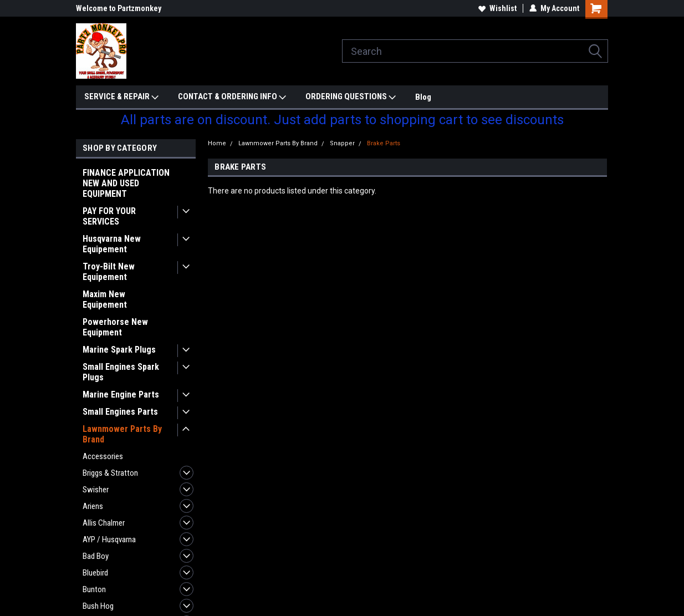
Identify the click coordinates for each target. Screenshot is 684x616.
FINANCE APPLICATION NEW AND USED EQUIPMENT (126, 183)
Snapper (342, 143)
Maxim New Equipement (105, 299)
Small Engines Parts (120, 412)
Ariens (93, 506)
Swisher (96, 490)
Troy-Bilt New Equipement (109, 272)
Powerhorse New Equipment (115, 327)
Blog (423, 97)
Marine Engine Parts (121, 394)
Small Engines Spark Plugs (121, 372)
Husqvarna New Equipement (112, 244)
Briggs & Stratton (110, 473)
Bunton (94, 589)
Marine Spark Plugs (119, 350)
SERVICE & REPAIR (121, 97)
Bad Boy (96, 556)
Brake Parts (384, 143)
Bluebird (95, 573)
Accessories (103, 456)
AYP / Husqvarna (109, 539)
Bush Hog (98, 606)
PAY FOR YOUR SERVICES (109, 216)
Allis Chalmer (104, 523)
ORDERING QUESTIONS (351, 97)
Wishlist (497, 8)
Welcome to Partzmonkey (119, 8)
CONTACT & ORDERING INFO (232, 97)
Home (217, 143)
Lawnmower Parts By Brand (122, 434)
